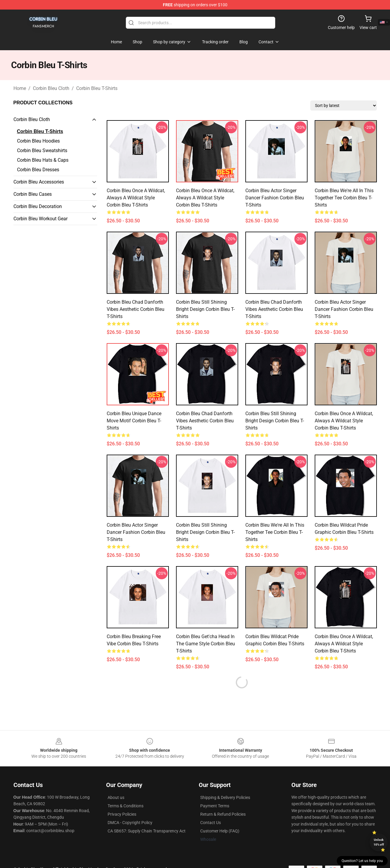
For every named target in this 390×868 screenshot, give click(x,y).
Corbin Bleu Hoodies (38, 141)
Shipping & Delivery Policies (225, 797)
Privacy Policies (122, 814)
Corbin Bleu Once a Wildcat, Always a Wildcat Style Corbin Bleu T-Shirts (136, 198)
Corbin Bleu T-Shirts (97, 88)
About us (116, 797)
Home (20, 88)
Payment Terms (215, 806)
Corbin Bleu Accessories (39, 182)
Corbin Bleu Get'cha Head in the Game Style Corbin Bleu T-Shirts (205, 644)
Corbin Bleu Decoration (38, 206)
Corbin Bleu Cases (33, 194)
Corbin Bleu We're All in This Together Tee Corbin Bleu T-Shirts (344, 198)
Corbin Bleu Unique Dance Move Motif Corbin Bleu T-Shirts (134, 421)
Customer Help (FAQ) (220, 831)
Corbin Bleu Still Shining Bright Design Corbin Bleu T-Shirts (205, 309)
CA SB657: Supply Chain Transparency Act (147, 831)
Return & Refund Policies (223, 814)
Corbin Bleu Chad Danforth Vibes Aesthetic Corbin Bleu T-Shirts (136, 309)
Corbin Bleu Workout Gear (40, 219)
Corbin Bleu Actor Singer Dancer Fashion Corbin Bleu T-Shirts (275, 198)
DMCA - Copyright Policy (130, 823)
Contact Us (211, 823)
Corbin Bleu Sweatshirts (42, 150)
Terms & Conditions (126, 806)
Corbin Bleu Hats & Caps (43, 160)
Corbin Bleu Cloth (51, 88)
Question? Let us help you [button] (362, 861)
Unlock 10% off (379, 842)
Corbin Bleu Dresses (38, 170)
